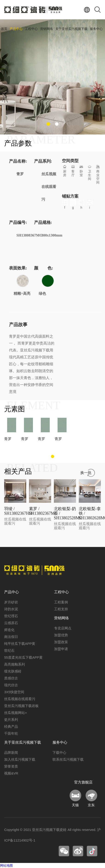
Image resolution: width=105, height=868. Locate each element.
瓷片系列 (11, 720)
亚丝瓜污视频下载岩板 (21, 706)
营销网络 (47, 29)
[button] (48, 124)
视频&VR (11, 773)
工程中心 (31, 29)
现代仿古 (11, 685)
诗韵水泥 (11, 609)
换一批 (86, 473)
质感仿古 (11, 678)
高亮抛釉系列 (15, 664)
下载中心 (59, 753)
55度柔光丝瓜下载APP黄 (23, 657)
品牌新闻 (11, 753)
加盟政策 (61, 642)
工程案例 (61, 602)
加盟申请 (61, 649)
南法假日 (11, 637)
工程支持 (61, 609)
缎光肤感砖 (13, 671)
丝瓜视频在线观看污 (20, 699)
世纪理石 (11, 616)
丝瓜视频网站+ (16, 713)
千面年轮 (11, 733)
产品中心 (16, 29)
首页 (4, 29)
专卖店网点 (63, 628)
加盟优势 (61, 635)
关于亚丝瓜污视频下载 (71, 29)
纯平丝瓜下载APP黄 (20, 644)
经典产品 (11, 726)
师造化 (9, 630)
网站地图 (6, 865)
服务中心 (96, 29)
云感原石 (11, 623)
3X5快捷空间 (14, 692)
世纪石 (9, 650)
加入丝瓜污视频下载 (20, 759)
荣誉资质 (11, 766)
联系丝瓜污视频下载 (68, 759)
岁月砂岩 (11, 602)
